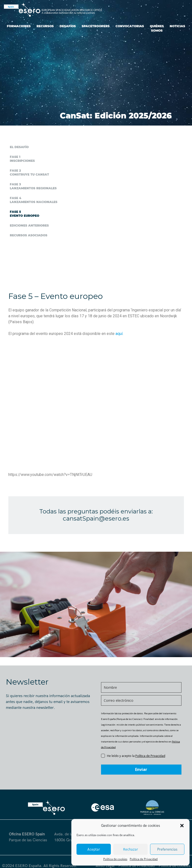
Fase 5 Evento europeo (25, 214)
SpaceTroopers (96, 26)
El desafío (19, 147)
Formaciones (19, 26)
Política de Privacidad (144, 859)
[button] (182, 826)
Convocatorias (130, 26)
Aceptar (94, 849)
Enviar (141, 769)
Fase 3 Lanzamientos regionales (33, 186)
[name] (141, 687)
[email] (141, 700)
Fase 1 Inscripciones (22, 159)
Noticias (177, 26)
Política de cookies (115, 859)
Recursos (45, 26)
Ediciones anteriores (29, 225)
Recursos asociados (29, 235)
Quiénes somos (157, 28)
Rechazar (131, 849)
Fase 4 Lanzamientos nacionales (34, 200)
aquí (119, 334)
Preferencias (167, 849)
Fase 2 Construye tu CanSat (29, 172)
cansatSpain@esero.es (96, 518)
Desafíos (68, 26)
